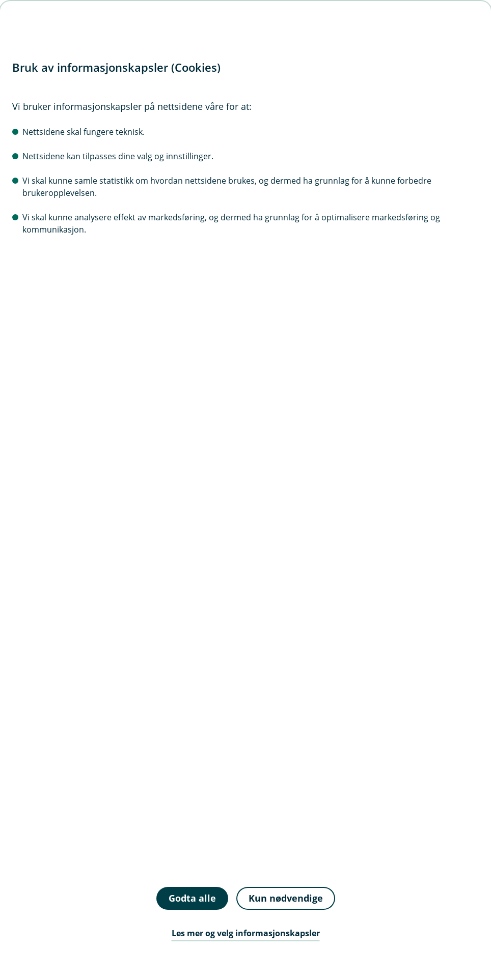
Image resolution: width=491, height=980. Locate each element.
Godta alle (192, 898)
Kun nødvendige (286, 898)
